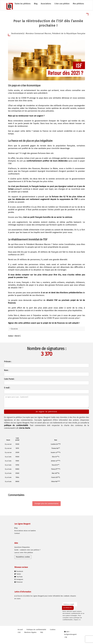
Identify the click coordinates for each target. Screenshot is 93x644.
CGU (19, 632)
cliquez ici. (77, 620)
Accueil (20, 630)
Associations (46, 4)
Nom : (6, 370)
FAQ (42, 632)
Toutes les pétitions (23, 4)
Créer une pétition (62, 4)
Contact (17, 533)
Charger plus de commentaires (46, 504)
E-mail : (7, 388)
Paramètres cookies (23, 557)
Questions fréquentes (22, 547)
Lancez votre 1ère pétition (24, 553)
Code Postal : (9, 379)
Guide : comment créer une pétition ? (27, 550)
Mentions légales (30, 632)
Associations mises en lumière (25, 531)
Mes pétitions (78, 4)
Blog (36, 4)
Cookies (53, 630)
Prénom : (8, 362)
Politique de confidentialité (36, 630)
